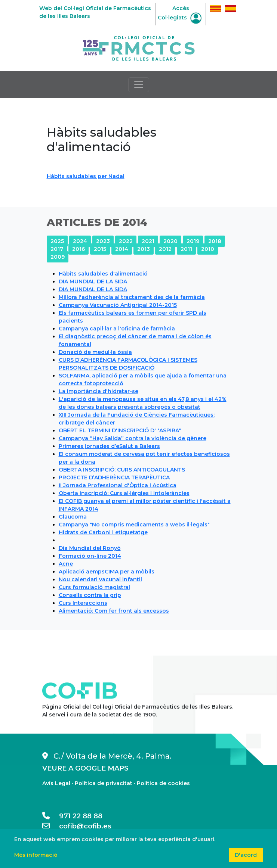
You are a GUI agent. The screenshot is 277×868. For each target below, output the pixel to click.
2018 (215, 241)
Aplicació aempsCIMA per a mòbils (107, 572)
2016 (79, 249)
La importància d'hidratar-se (99, 391)
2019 (193, 241)
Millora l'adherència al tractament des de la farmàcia (132, 297)
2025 (57, 241)
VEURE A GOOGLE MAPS (85, 768)
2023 (103, 241)
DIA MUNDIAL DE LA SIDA (93, 281)
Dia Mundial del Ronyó (90, 548)
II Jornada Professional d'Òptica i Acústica (118, 485)
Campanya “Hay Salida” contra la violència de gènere (133, 438)
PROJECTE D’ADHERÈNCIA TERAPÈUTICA (114, 477)
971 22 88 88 (72, 816)
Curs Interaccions (83, 603)
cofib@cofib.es (77, 826)
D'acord (246, 855)
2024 (80, 241)
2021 (148, 241)
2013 (144, 249)
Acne (66, 564)
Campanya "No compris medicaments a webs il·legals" (134, 525)
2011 (186, 249)
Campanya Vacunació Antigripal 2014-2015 (118, 305)
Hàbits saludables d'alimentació (103, 274)
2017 (57, 249)
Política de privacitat (104, 783)
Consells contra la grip (90, 595)
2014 (122, 249)
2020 (170, 241)
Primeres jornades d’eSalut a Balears (109, 446)
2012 (165, 249)
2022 (126, 241)
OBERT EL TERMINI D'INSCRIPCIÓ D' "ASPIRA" (120, 430)
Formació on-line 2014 (90, 556)
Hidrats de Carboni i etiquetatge (103, 532)
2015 (100, 249)
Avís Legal (56, 783)
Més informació (36, 855)
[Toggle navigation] (139, 85)
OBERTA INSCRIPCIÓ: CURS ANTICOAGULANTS (122, 470)
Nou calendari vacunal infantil (100, 579)
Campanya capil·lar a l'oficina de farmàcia (117, 329)
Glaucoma (73, 517)
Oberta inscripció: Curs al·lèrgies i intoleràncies (124, 493)
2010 (208, 249)
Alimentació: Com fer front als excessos (114, 611)
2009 (58, 257)
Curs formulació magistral (94, 587)
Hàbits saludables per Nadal (86, 176)
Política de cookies (163, 783)
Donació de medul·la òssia (95, 352)
